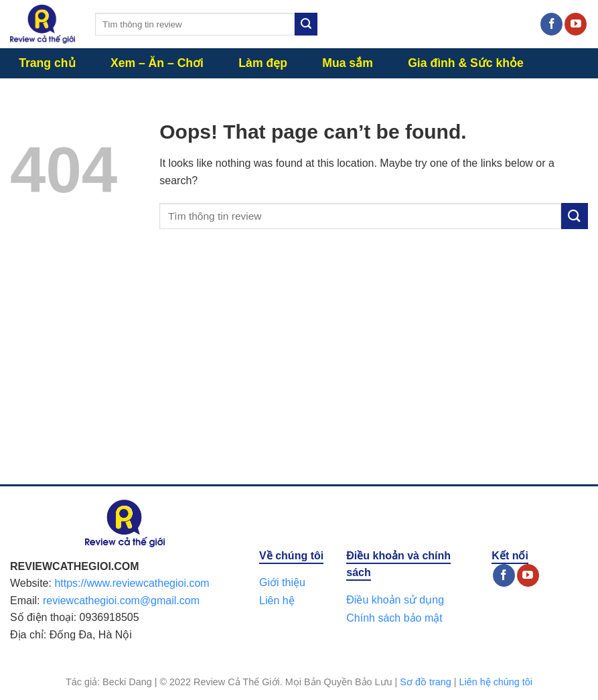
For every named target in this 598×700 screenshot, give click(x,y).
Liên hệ (277, 601)
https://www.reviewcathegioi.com (132, 583)
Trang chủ (47, 63)
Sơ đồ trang (425, 682)
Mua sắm (348, 63)
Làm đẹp (263, 63)
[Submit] (306, 24)
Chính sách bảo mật (394, 618)
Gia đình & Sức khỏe (466, 63)
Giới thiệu (282, 582)
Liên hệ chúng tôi (496, 682)
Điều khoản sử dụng (395, 600)
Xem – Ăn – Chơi (157, 63)
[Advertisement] (299, 370)
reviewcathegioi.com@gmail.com (121, 601)
